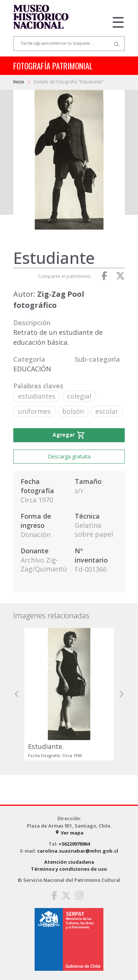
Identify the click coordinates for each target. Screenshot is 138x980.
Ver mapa (69, 833)
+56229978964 (74, 844)
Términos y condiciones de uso (69, 869)
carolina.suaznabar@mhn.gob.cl (78, 851)
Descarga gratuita (69, 456)
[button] (17, 694)
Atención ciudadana (69, 862)
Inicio (19, 82)
